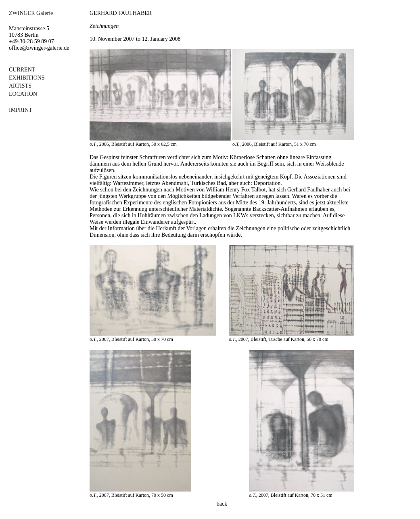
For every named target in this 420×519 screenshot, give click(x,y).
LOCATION (23, 94)
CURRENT (22, 70)
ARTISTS (20, 86)
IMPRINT (21, 110)
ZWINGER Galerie (31, 13)
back (222, 504)
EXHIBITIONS (27, 78)
